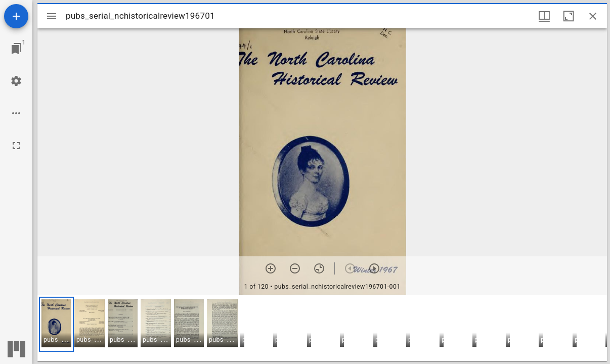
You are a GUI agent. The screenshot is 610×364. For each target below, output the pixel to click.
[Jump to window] (16, 49)
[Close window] (593, 16)
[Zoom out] (295, 268)
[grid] (322, 328)
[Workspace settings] (16, 81)
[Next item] (374, 268)
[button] (56, 324)
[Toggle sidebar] (52, 16)
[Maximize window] (569, 16)
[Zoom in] (271, 268)
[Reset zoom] (319, 268)
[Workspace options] (16, 113)
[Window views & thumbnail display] (544, 16)
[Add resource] (16, 16)
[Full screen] (16, 146)
